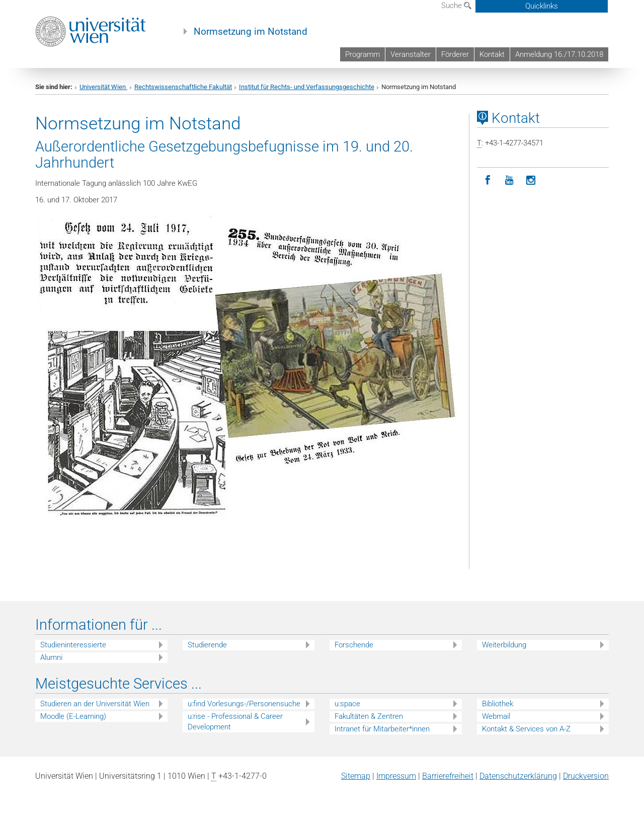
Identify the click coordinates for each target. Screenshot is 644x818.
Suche (456, 6)
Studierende (207, 645)
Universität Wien (103, 87)
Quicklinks (542, 6)
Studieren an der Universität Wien (95, 704)
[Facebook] (488, 180)
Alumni (51, 657)
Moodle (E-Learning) (73, 716)
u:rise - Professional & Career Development (235, 722)
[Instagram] (531, 180)
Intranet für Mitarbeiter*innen (382, 729)
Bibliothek (498, 704)
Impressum (396, 776)
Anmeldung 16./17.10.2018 (559, 54)
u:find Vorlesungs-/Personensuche (244, 704)
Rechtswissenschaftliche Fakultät (183, 87)
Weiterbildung (504, 645)
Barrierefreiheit (448, 776)
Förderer (455, 54)
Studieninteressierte (73, 645)
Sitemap (356, 776)
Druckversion (586, 776)
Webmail (496, 716)
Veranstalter (411, 54)
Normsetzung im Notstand (251, 32)
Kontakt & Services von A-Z (526, 729)
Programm (363, 54)
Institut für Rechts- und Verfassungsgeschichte (307, 87)
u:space (347, 704)
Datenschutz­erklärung (518, 776)
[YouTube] (509, 180)
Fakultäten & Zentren (369, 716)
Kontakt (492, 54)
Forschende (354, 645)
